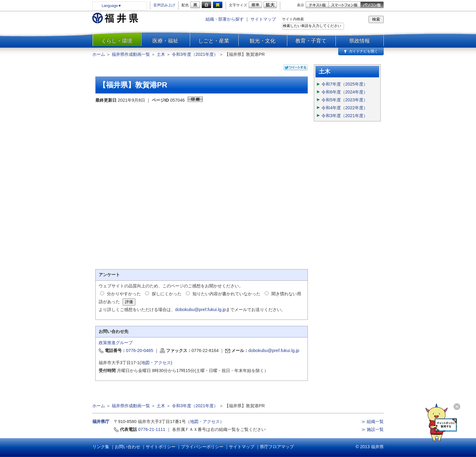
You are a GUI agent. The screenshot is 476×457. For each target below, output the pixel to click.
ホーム (99, 54)
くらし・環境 (117, 41)
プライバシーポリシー (202, 447)
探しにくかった (167, 294)
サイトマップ (263, 19)
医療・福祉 (165, 41)
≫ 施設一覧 (372, 429)
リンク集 (101, 447)
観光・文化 (262, 41)
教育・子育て (311, 41)
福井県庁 (101, 421)
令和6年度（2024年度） (345, 92)
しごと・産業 (214, 41)
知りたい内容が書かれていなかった (226, 294)
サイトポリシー (161, 447)
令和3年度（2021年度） (195, 54)
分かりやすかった (124, 294)
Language (112, 6)
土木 (161, 54)
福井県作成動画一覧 (131, 54)
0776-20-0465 (140, 350)
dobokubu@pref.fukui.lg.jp (201, 310)
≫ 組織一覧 (372, 421)
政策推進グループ (116, 343)
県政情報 (359, 41)
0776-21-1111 (152, 429)
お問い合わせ (127, 447)
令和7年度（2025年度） (345, 84)
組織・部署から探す (225, 19)
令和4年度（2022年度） (345, 108)
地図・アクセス (156, 363)
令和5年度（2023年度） (345, 100)
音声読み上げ (164, 5)
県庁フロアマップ (277, 447)
